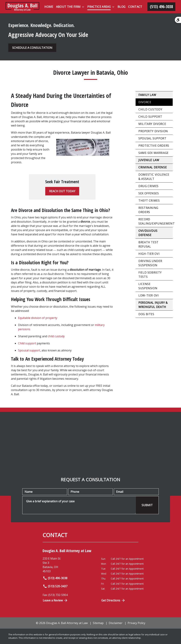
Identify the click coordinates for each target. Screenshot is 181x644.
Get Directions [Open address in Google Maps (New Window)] (113, 600)
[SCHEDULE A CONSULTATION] (32, 48)
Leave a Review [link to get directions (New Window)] (55, 600)
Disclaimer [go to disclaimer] (116, 623)
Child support (27, 343)
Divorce (145, 102)
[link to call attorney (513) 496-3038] (161, 7)
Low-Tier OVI (149, 295)
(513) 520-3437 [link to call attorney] (55, 586)
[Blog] (121, 7)
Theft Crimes (149, 201)
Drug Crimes (148, 186)
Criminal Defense (153, 167)
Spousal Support (152, 138)
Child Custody (150, 109)
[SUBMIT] (147, 505)
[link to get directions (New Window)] (69, 565)
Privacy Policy (136, 623)
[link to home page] (22, 7)
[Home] (49, 7)
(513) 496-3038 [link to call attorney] (55, 578)
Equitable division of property (38, 318)
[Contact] (135, 7)
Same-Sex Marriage (154, 153)
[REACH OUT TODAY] (62, 191)
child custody (56, 336)
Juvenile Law (149, 160)
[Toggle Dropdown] (83, 7)
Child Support (150, 117)
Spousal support (29, 350)
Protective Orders (154, 146)
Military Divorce (152, 124)
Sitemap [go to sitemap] (98, 623)
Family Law (147, 95)
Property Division (153, 131)
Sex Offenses (149, 193)
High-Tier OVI (149, 254)
